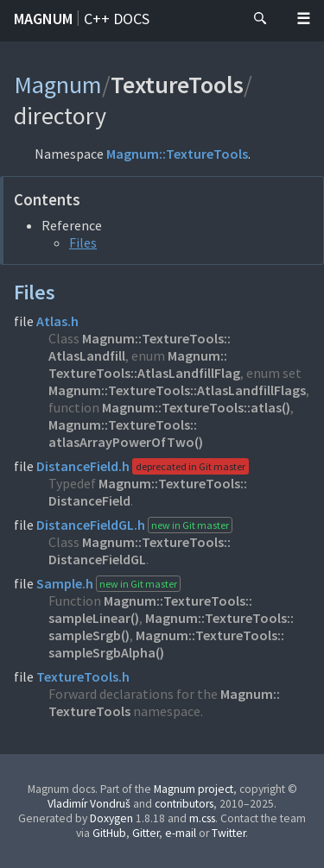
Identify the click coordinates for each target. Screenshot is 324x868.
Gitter (146, 833)
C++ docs (117, 19)
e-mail (181, 833)
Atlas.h (57, 321)
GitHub (109, 833)
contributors (184, 804)
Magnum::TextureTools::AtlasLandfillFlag (144, 364)
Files (83, 242)
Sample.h (65, 583)
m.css (202, 818)
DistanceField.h (83, 466)
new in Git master (190, 525)
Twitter (229, 833)
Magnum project (194, 789)
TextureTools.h (83, 676)
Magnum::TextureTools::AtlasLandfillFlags (177, 390)
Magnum (43, 19)
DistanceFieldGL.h (91, 525)
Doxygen (111, 818)
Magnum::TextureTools (177, 154)
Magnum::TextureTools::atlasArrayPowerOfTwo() (126, 433)
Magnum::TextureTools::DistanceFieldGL (140, 550)
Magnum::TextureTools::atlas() (196, 407)
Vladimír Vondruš (89, 804)
